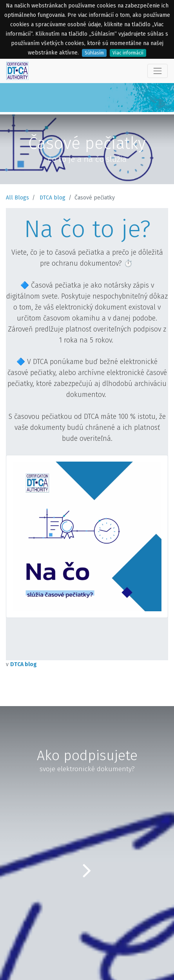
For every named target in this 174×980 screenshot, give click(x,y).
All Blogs (17, 198)
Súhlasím (94, 53)
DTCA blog (53, 198)
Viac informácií (128, 53)
